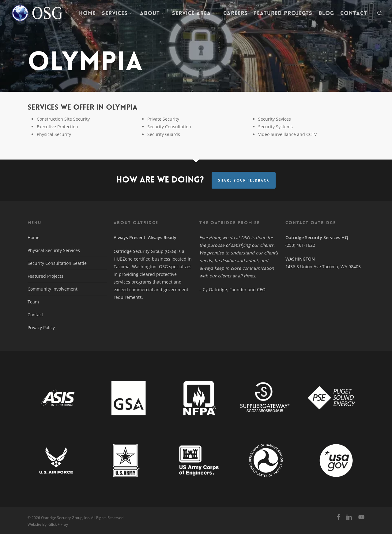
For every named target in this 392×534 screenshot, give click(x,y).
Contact (35, 315)
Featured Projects (45, 276)
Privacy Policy (41, 327)
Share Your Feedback (244, 180)
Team (33, 302)
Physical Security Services (54, 250)
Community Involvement (53, 289)
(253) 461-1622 (300, 245)
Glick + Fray (58, 524)
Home (34, 237)
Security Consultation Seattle (57, 263)
